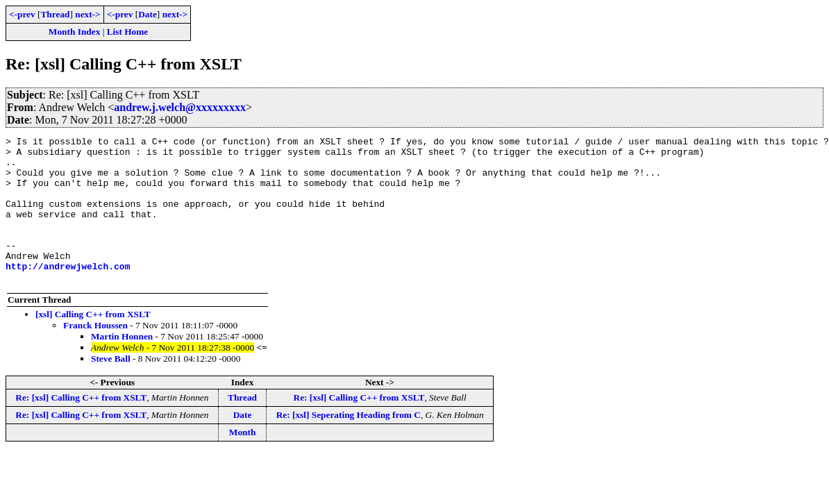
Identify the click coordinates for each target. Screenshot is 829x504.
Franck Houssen (95, 354)
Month (243, 461)
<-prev (22, 14)
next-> (87, 14)
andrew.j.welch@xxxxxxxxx (180, 107)
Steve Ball (111, 388)
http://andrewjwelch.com (68, 293)
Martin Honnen (122, 366)
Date (148, 14)
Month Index (74, 32)
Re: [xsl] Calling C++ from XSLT (81, 427)
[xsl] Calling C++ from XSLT (93, 343)
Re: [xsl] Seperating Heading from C (349, 444)
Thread (55, 14)
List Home (128, 32)
